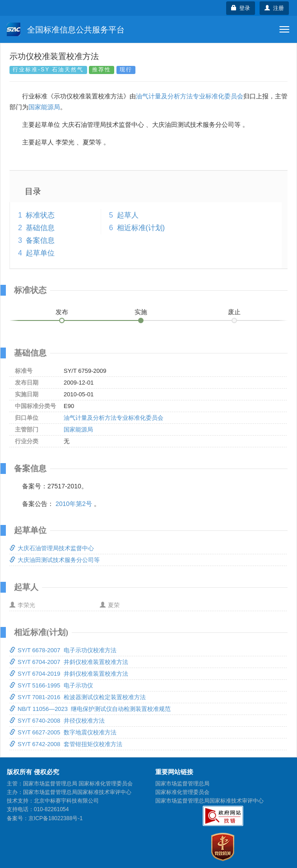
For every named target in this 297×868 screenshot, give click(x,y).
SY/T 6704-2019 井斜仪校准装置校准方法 (69, 674)
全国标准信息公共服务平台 (66, 29)
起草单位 (40, 253)
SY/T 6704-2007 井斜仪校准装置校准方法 (69, 662)
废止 (234, 312)
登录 (241, 8)
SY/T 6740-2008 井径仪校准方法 (57, 721)
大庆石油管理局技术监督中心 (52, 548)
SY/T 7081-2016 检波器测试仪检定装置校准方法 (78, 697)
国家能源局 (44, 107)
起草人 (128, 215)
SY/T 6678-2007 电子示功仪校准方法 (63, 650)
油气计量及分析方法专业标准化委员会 (190, 96)
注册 (274, 8)
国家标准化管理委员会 (182, 792)
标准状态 (40, 215)
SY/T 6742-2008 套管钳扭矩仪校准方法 (66, 744)
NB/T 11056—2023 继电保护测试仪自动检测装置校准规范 (90, 709)
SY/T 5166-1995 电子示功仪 (51, 685)
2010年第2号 (74, 504)
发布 (62, 312)
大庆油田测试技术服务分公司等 (55, 560)
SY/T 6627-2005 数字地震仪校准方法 (63, 732)
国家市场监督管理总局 (182, 784)
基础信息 (40, 228)
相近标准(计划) (141, 228)
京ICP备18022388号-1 (56, 818)
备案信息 (40, 240)
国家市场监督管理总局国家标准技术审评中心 (209, 801)
